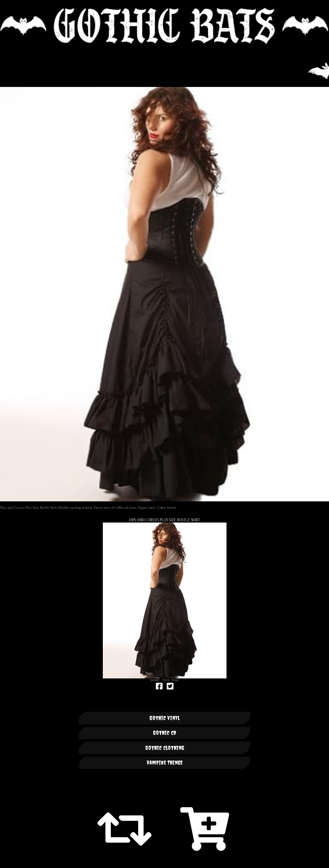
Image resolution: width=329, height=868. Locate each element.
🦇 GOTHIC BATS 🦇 (164, 26)
